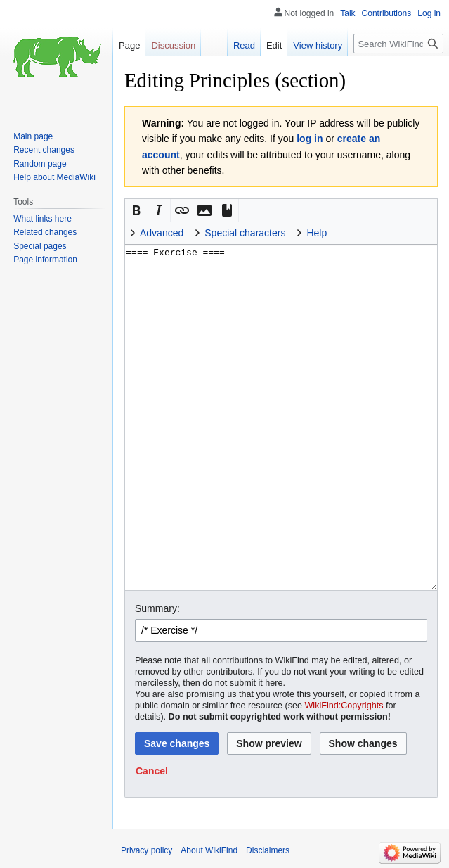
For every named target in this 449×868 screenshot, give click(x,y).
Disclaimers (268, 850)
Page (129, 45)
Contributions (387, 13)
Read (244, 45)
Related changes (45, 232)
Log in (429, 13)
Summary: (157, 608)
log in (310, 139)
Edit (274, 45)
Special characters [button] (245, 233)
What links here (43, 219)
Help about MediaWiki (54, 177)
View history (318, 45)
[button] (136, 210)
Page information (45, 260)
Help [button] (317, 233)
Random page (40, 164)
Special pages (40, 246)
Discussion (173, 45)
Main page (33, 136)
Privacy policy (147, 850)
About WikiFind (209, 850)
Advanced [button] (162, 233)
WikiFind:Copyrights (344, 706)
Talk (347, 13)
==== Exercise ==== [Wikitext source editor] (281, 417)
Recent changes (44, 150)
